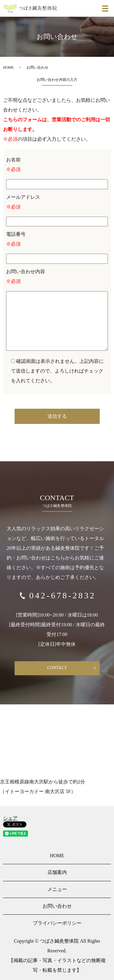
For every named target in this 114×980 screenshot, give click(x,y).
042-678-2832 (62, 595)
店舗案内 (57, 872)
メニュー (57, 889)
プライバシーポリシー (57, 923)
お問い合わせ (57, 906)
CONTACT (57, 668)
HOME (8, 67)
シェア (10, 818)
